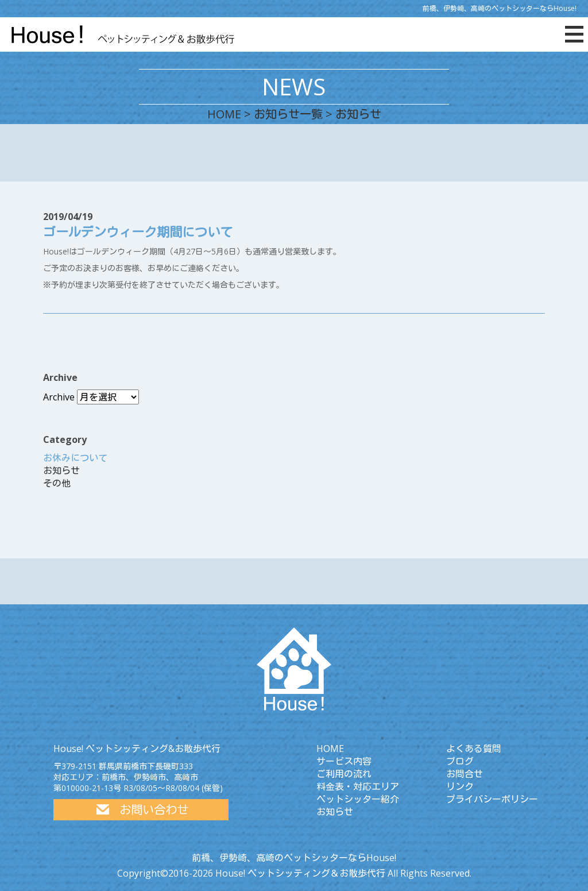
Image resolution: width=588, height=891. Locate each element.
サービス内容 (344, 761)
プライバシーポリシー (492, 799)
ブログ (460, 761)
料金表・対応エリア (358, 786)
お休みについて (75, 458)
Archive (59, 397)
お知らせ (61, 470)
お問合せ (465, 774)
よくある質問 (474, 749)
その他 (57, 483)
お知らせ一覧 (288, 114)
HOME (224, 114)
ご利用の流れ (344, 774)
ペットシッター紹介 (358, 799)
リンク (460, 786)
